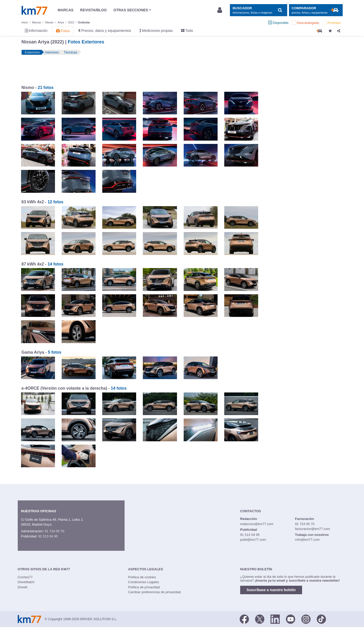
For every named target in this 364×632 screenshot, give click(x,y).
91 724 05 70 (54, 531)
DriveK (23, 587)
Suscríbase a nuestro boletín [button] (271, 590)
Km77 (34, 10)
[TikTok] (321, 619)
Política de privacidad (144, 587)
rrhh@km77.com (307, 540)
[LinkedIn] (275, 619)
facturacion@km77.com (312, 529)
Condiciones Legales (143, 582)
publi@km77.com (253, 540)
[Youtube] (291, 619)
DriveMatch (26, 582)
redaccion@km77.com (257, 524)
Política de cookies (142, 577)
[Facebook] (244, 619)
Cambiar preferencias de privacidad (154, 592)
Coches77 (25, 577)
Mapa (47, 524)
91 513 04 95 (48, 536)
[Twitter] (260, 619)
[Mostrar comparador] (316, 10)
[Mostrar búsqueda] (259, 10)
